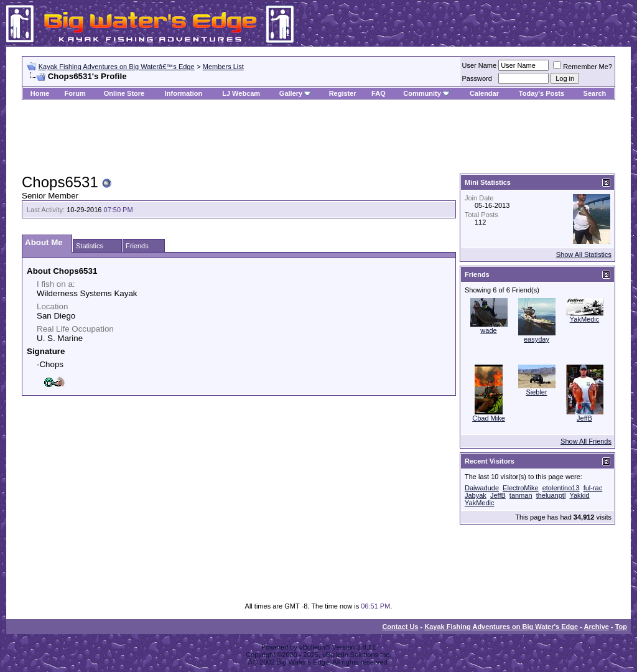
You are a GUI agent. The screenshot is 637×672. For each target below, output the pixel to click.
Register (343, 93)
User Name (480, 65)
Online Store (124, 93)
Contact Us (400, 627)
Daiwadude (482, 488)
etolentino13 (561, 488)
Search (595, 93)
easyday (537, 339)
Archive (597, 627)
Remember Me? (583, 67)
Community (426, 93)
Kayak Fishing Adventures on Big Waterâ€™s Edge (117, 67)
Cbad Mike (489, 418)
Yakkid (579, 495)
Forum (75, 93)
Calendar (484, 93)
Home (40, 93)
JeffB (584, 418)
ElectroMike (520, 488)
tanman (521, 495)
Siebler (536, 392)
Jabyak (476, 495)
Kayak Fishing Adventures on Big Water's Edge (501, 627)
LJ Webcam (241, 93)
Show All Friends (586, 441)
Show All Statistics (584, 254)
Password (477, 78)
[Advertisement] (318, 138)
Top (621, 627)
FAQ (379, 93)
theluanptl (551, 495)
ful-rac (593, 488)
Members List (223, 67)
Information (184, 93)
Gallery (291, 93)
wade (488, 330)
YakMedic (584, 319)
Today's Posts (542, 93)
